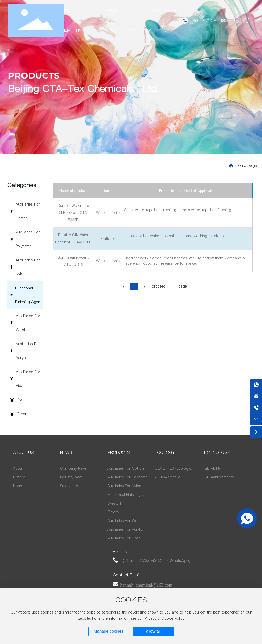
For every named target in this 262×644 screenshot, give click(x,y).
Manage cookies (109, 631)
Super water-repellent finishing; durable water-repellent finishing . (179, 210)
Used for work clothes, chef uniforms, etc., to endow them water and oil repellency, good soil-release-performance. (185, 261)
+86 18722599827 (210, 21)
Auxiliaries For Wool (25, 323)
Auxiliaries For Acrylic (25, 351)
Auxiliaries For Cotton (25, 211)
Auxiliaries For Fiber (25, 379)
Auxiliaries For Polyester (25, 239)
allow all (153, 631)
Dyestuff (20, 400)
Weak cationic (108, 213)
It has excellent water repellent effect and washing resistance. (175, 236)
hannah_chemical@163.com (146, 585)
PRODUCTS (34, 76)
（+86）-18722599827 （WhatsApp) (155, 560)
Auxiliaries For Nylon (25, 267)
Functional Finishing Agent (26, 295)
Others (19, 414)
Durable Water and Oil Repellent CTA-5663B (73, 213)
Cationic (108, 239)
